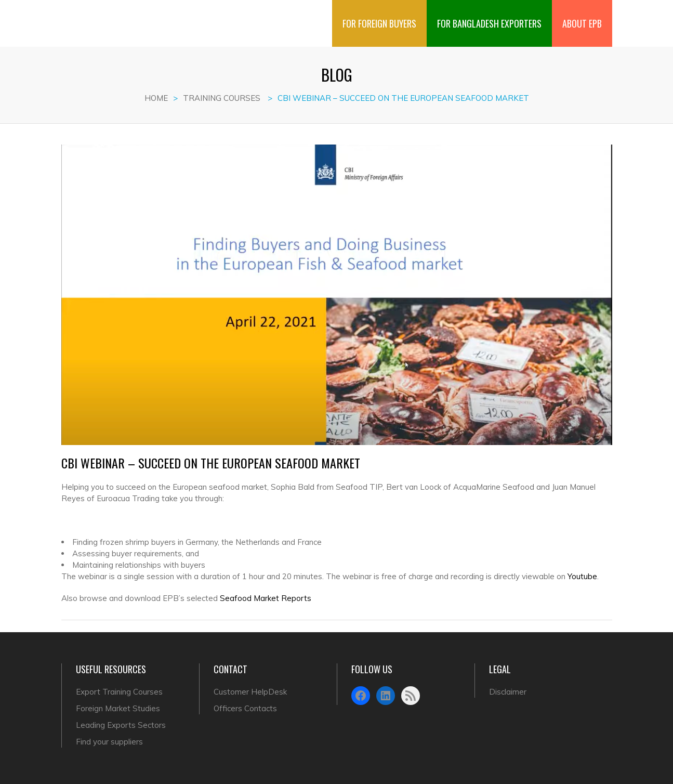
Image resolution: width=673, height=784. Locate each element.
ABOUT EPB (582, 15)
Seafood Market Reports (266, 598)
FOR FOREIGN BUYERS (379, 15)
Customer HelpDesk (250, 692)
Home (156, 98)
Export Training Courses (119, 692)
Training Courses (222, 98)
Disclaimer (508, 692)
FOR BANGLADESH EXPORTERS (489, 15)
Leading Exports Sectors (121, 725)
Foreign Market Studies (118, 708)
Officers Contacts (245, 708)
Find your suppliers (109, 742)
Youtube (582, 576)
